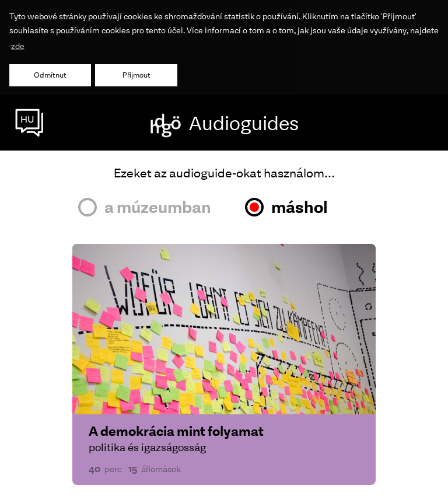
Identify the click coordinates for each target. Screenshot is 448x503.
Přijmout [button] (136, 75)
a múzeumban (158, 206)
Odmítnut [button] (50, 75)
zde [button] (18, 46)
